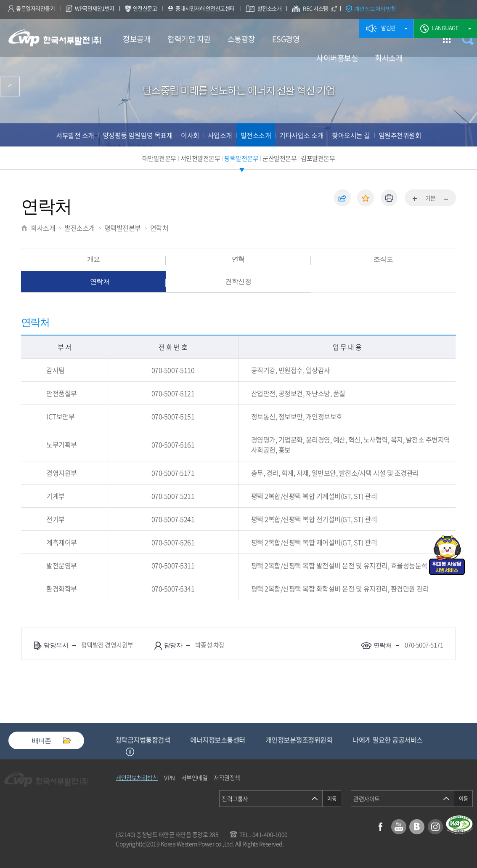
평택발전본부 (241, 158)
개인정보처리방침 (375, 8)
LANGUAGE (445, 28)
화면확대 (415, 199)
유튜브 (399, 827)
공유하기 (342, 198)
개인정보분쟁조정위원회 (368, 740)
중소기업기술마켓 (140, 740)
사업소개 (220, 135)
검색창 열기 (468, 39)
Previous (119, 752)
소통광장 (241, 39)
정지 (130, 752)
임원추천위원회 (400, 135)
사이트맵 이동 (447, 39)
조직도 (383, 259)
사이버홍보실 (337, 58)
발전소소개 (270, 8)
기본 (431, 198)
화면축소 (445, 199)
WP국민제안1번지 (95, 8)
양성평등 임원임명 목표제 (138, 135)
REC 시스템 (321, 9)
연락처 (159, 228)
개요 (94, 259)
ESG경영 (286, 39)
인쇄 (389, 198)
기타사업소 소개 (301, 135)
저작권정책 (227, 777)
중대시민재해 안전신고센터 (205, 8)
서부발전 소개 (75, 135)
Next (140, 752)
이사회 (190, 135)
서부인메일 (195, 777)
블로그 (417, 827)
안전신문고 (145, 8)
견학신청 (238, 281)
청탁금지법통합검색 (212, 740)
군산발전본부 (280, 158)
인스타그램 (435, 827)
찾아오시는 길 (351, 135)
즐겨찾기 (366, 198)
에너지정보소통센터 (287, 740)
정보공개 (137, 39)
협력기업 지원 (189, 39)
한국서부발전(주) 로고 (55, 38)
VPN (170, 777)
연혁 (238, 259)
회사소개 (389, 58)
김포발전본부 (318, 158)
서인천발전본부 (200, 158)
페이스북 (380, 827)
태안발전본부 (159, 158)
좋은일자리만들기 (35, 8)
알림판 (388, 28)
